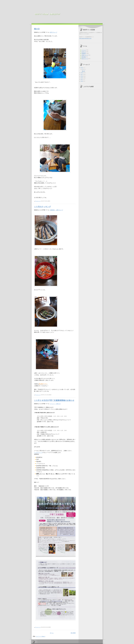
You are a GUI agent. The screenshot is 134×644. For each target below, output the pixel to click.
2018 (82, 73)
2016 (82, 76)
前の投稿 (73, 633)
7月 (83, 69)
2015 (82, 78)
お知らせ (58, 404)
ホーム (52, 633)
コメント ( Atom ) (41, 636)
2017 (82, 75)
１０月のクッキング (42, 207)
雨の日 (37, 29)
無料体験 (84, 57)
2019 (82, 68)
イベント (52, 404)
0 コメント (38, 201)
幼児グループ (54, 32)
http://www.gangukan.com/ (85, 38)
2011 (82, 80)
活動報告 (52, 210)
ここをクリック (38, 452)
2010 (82, 81)
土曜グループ (59, 210)
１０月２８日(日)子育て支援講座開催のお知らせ (54, 400)
